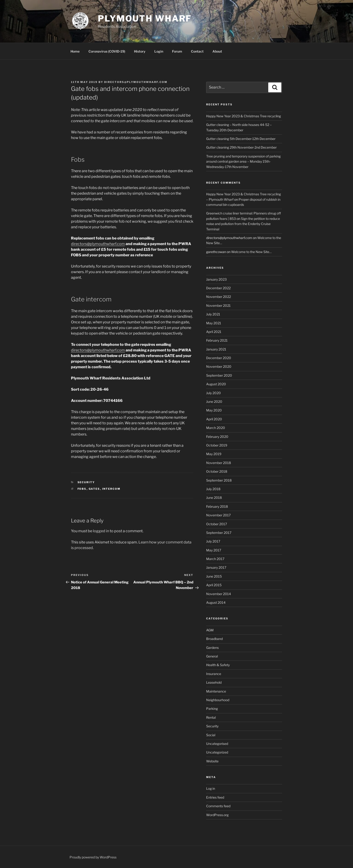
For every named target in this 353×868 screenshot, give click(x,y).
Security (86, 482)
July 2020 (214, 393)
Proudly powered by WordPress (93, 857)
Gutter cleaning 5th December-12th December (241, 139)
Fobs (82, 489)
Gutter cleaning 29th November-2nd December (241, 147)
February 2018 (217, 506)
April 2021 (214, 332)
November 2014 (219, 594)
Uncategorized (217, 752)
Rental (211, 717)
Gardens (212, 648)
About (217, 51)
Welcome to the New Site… (251, 252)
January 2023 (216, 279)
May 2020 (214, 410)
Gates (94, 489)
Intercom (111, 489)
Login (159, 51)
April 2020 (214, 419)
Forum (177, 51)
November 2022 (219, 297)
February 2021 (217, 340)
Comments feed (218, 806)
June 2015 (214, 576)
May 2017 (214, 550)
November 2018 (219, 463)
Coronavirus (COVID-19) (107, 51)
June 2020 (214, 402)
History (140, 51)
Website (212, 761)
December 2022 (218, 288)
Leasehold (214, 682)
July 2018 (213, 489)
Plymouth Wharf (145, 18)
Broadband (214, 639)
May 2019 (214, 454)
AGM (210, 630)
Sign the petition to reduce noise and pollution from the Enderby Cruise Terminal (243, 224)
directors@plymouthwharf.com (136, 82)
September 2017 (219, 533)
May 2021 (214, 323)
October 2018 (217, 471)
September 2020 (219, 375)
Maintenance (216, 691)
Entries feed (215, 797)
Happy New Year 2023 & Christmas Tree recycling (244, 116)
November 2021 (218, 305)
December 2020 (219, 358)
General (212, 656)
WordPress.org (217, 815)
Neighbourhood (218, 700)
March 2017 (215, 559)
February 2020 (217, 437)
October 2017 (217, 524)
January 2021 (216, 349)
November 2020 (219, 366)
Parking (212, 709)
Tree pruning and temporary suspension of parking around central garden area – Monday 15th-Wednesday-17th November (243, 161)
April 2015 (214, 585)
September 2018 (219, 480)
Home (75, 51)
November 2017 (218, 515)
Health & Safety (218, 665)
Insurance (214, 674)
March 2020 (216, 428)
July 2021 (213, 314)
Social (211, 735)
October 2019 (217, 445)
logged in (101, 531)
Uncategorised (217, 744)
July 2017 (213, 541)
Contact (197, 51)
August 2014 (216, 602)
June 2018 (214, 498)
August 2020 (216, 384)
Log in (211, 788)
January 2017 (216, 567)
